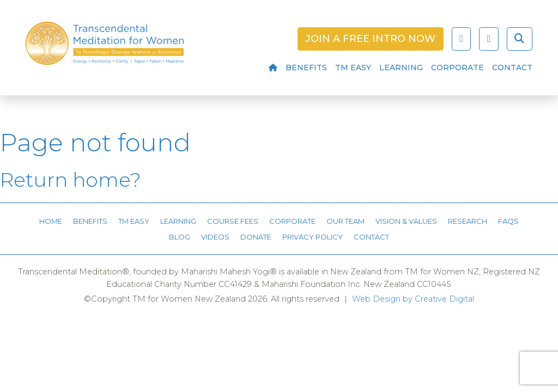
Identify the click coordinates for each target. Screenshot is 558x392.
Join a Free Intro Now (370, 39)
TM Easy (353, 68)
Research (468, 221)
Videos (215, 237)
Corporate (457, 68)
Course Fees (233, 221)
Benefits (306, 68)
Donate (256, 237)
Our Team (345, 221)
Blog (180, 237)
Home (51, 221)
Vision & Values (406, 221)
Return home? (71, 180)
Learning (401, 68)
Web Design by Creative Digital (413, 299)
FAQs (508, 221)
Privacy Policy (313, 237)
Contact (512, 68)
